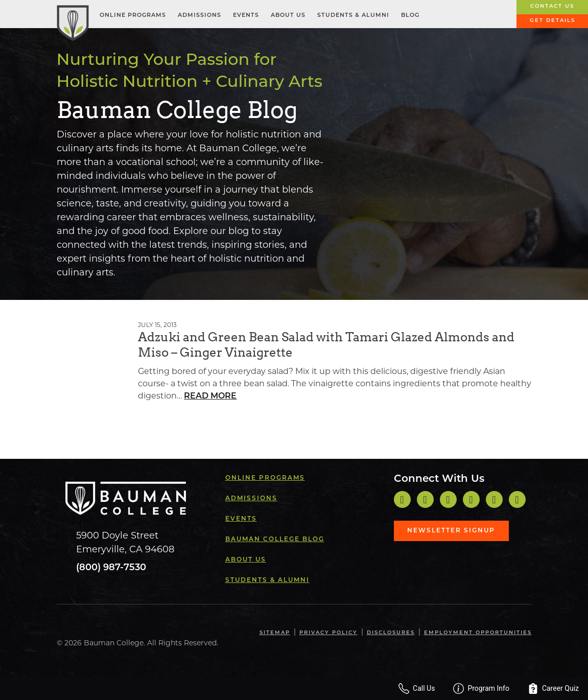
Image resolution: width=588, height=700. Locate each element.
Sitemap (275, 633)
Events (246, 16)
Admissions (199, 16)
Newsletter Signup (451, 531)
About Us (288, 16)
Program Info (481, 689)
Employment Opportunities (478, 633)
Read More (210, 396)
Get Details (552, 21)
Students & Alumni (353, 16)
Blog (410, 16)
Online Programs (133, 16)
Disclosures (391, 633)
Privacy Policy (328, 633)
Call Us (417, 689)
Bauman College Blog (275, 540)
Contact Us (552, 6)
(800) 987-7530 (111, 568)
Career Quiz (553, 689)
